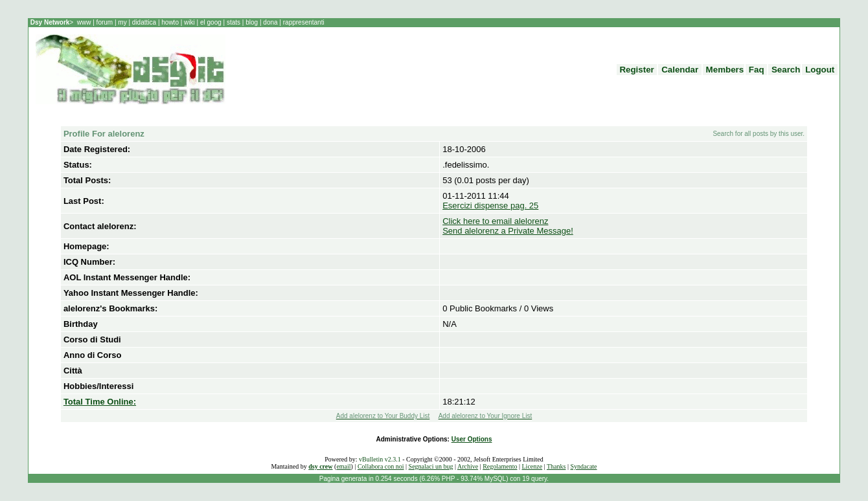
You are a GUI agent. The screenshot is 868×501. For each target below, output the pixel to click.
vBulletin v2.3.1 (380, 459)
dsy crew (320, 466)
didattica (144, 22)
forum (105, 22)
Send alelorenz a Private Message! (508, 231)
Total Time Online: (100, 402)
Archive (468, 466)
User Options (472, 439)
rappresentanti (303, 22)
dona (271, 22)
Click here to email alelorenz (495, 221)
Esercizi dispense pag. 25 (490, 206)
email (343, 466)
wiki (189, 22)
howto (170, 22)
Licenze (532, 466)
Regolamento (500, 466)
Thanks (556, 466)
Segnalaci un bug (431, 466)
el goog (212, 22)
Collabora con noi (381, 466)
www (85, 22)
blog (251, 22)
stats (234, 22)
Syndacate (583, 466)
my (123, 22)
